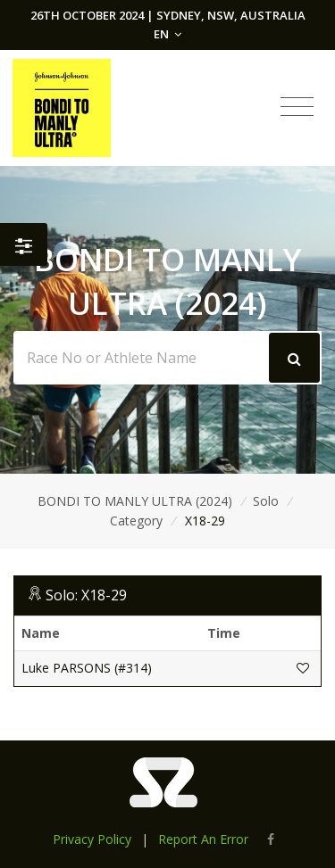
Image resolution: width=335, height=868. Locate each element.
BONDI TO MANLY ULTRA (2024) (135, 501)
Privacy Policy (92, 839)
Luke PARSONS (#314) (87, 668)
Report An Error (203, 839)
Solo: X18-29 (86, 595)
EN (167, 34)
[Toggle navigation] (297, 107)
